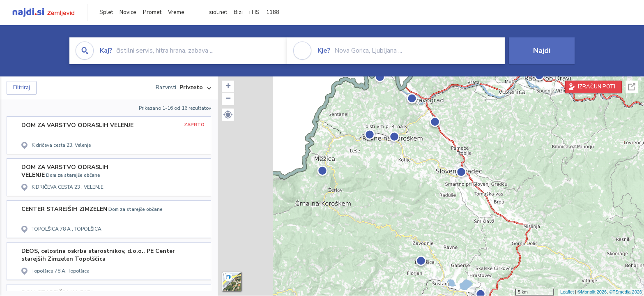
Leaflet (567, 292)
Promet (152, 12)
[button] (228, 115)
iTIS (254, 12)
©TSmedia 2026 (626, 292)
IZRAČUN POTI (597, 87)
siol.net (218, 12)
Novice (128, 12)
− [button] (228, 99)
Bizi (238, 12)
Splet (106, 12)
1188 (273, 12)
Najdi (542, 51)
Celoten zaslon (632, 87)
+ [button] (228, 87)
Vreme (176, 12)
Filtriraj (22, 88)
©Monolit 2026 (592, 292)
